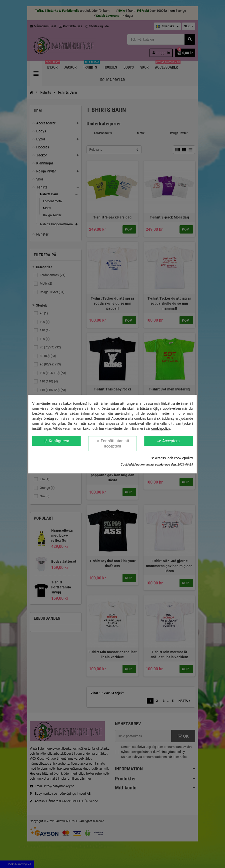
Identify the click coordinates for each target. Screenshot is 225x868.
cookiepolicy (161, 428)
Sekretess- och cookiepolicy (172, 458)
